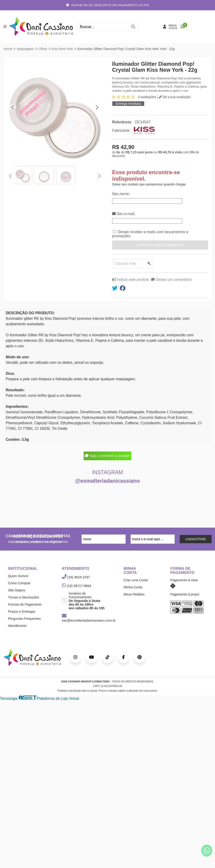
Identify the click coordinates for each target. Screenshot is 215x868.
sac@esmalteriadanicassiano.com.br (89, 618)
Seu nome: (121, 194)
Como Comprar (19, 583)
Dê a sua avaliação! (175, 97)
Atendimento (17, 626)
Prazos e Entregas (22, 612)
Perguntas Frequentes (24, 619)
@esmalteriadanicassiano (107, 481)
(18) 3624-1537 (76, 577)
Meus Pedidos (134, 594)
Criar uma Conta (136, 580)
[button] (13, 107)
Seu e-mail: (124, 214)
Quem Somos (18, 576)
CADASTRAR (196, 539)
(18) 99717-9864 (77, 586)
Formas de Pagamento (25, 604)
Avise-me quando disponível (160, 245)
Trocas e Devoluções (23, 597)
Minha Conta (133, 587)
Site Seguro (17, 590)
